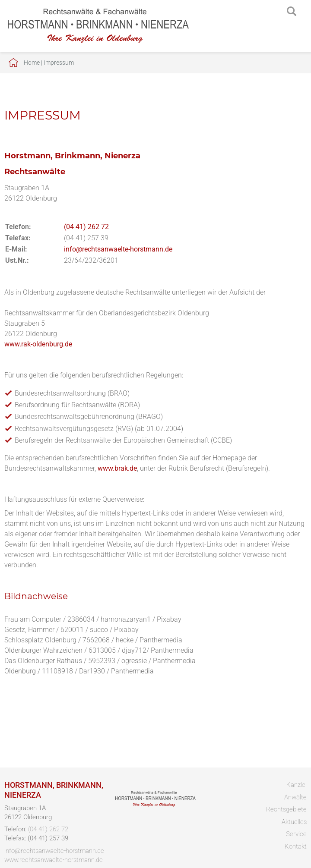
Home (32, 63)
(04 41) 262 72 (86, 227)
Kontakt (296, 846)
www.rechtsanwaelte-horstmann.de (54, 860)
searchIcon (292, 12)
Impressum (59, 63)
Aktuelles (294, 822)
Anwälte (295, 797)
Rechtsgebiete (286, 809)
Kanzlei (297, 785)
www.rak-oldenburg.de (38, 344)
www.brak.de (117, 468)
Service (296, 834)
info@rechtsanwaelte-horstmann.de (118, 249)
